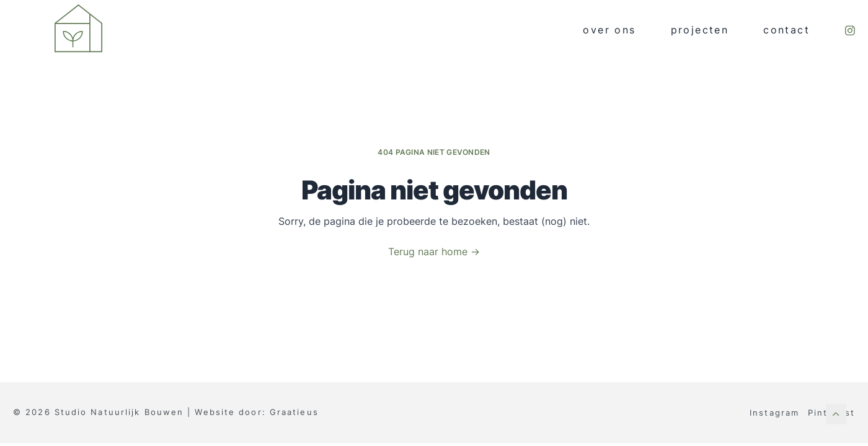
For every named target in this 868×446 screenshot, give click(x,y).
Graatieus (294, 412)
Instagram (774, 413)
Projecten (700, 30)
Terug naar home (434, 252)
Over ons (609, 30)
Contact (786, 30)
